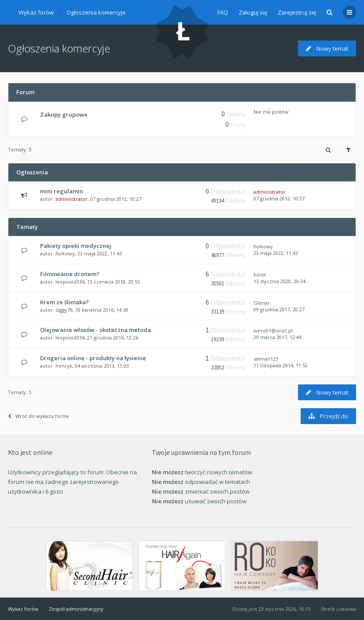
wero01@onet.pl (273, 330)
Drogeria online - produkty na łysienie (93, 358)
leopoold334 (70, 282)
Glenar (262, 303)
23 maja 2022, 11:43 (276, 253)
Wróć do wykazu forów (39, 416)
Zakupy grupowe (64, 114)
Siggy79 (64, 310)
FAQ (223, 12)
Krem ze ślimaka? (64, 302)
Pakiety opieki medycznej (76, 246)
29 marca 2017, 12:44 (278, 337)
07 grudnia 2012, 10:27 (279, 198)
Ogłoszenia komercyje (96, 12)
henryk (64, 366)
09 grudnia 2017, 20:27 (279, 309)
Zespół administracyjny (76, 609)
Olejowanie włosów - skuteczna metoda (96, 330)
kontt (260, 275)
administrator (72, 199)
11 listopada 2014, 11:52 (281, 365)
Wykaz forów (36, 12)
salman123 (266, 359)
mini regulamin (62, 191)
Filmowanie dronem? (70, 274)
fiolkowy (65, 253)
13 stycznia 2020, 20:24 (279, 281)
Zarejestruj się (297, 12)
